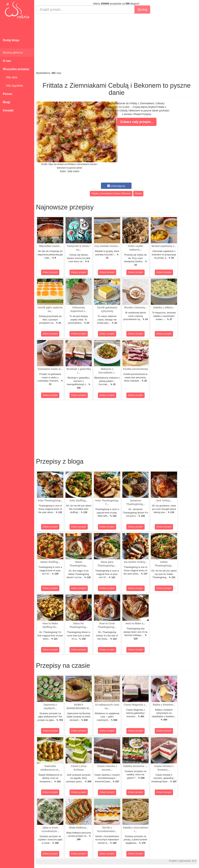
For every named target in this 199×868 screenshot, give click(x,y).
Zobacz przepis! (50, 272)
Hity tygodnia (13, 86)
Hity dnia (10, 77)
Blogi (6, 102)
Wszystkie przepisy (16, 69)
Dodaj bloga (11, 40)
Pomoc (8, 94)
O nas (7, 61)
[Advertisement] (117, 42)
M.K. (195, 861)
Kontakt (8, 110)
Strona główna (13, 53)
